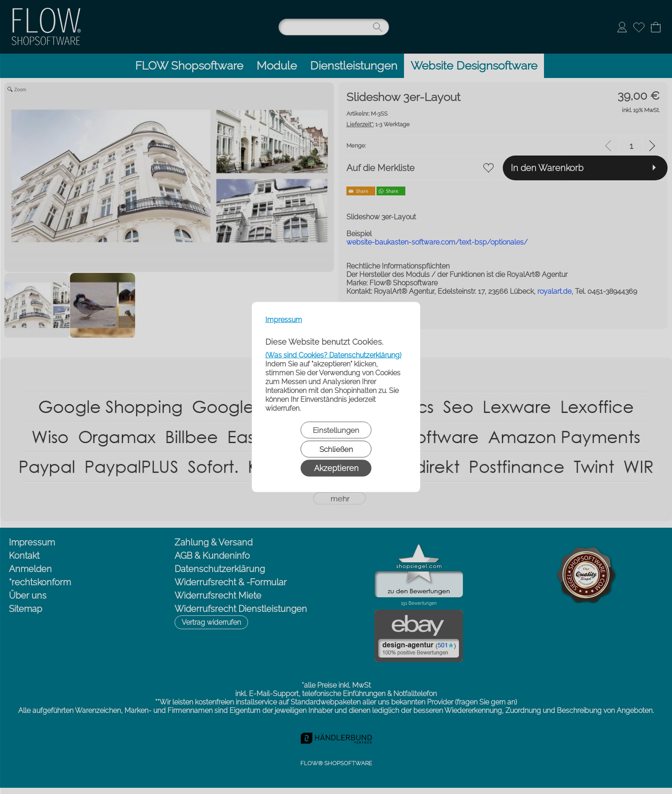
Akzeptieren (336, 468)
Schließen (336, 449)
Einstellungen (336, 430)
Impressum (284, 320)
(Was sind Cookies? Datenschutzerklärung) (333, 355)
